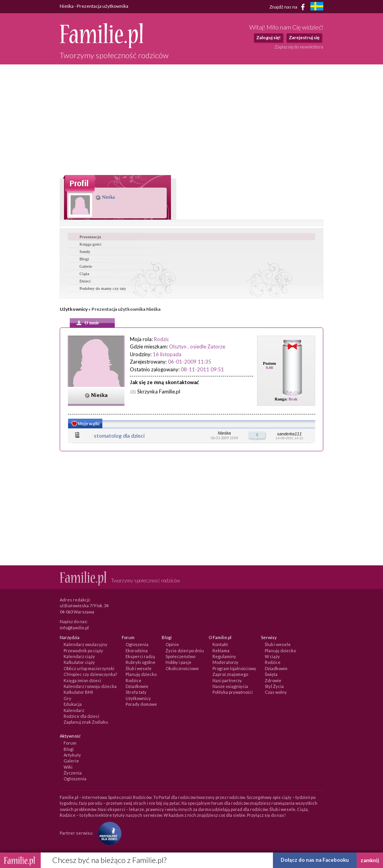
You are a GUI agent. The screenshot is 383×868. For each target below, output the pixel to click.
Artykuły (72, 755)
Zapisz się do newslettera (299, 47)
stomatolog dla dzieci (119, 436)
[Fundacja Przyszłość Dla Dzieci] (108, 833)
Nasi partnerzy (227, 680)
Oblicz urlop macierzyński (89, 668)
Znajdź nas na (289, 7)
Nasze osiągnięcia (230, 686)
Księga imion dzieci (82, 680)
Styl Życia (274, 686)
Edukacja (73, 704)
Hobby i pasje (179, 662)
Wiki (68, 767)
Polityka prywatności (233, 692)
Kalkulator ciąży (79, 662)
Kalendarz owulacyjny (85, 644)
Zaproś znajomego (230, 674)
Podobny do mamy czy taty (103, 288)
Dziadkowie (137, 686)
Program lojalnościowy (234, 668)
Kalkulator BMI (78, 692)
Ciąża (84, 274)
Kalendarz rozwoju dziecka (90, 686)
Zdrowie (273, 680)
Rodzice (134, 680)
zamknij (370, 860)
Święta (271, 674)
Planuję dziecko (141, 674)
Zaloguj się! (268, 37)
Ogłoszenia (137, 644)
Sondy (85, 251)
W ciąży (272, 656)
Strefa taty (136, 692)
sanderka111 (290, 434)
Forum (70, 743)
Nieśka (105, 197)
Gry (67, 698)
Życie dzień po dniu (185, 651)
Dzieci (85, 281)
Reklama (221, 651)
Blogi (84, 259)
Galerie (86, 266)
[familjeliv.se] (317, 7)
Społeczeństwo (180, 656)
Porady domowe (141, 704)
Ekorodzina (137, 651)
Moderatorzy (225, 662)
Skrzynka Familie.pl (159, 392)
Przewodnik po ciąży (83, 651)
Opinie (172, 644)
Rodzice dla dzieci (81, 716)
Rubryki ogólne (141, 662)
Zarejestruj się (304, 37)
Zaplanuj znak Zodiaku (86, 722)
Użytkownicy (74, 309)
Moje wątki (85, 424)
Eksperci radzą (140, 656)
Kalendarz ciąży (79, 656)
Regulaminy (224, 656)
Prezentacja (90, 237)
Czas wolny (276, 692)
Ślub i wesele (139, 668)
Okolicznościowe (182, 668)
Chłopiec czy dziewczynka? (90, 674)
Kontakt (220, 644)
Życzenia (73, 773)
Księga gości (91, 244)
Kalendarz (74, 710)
